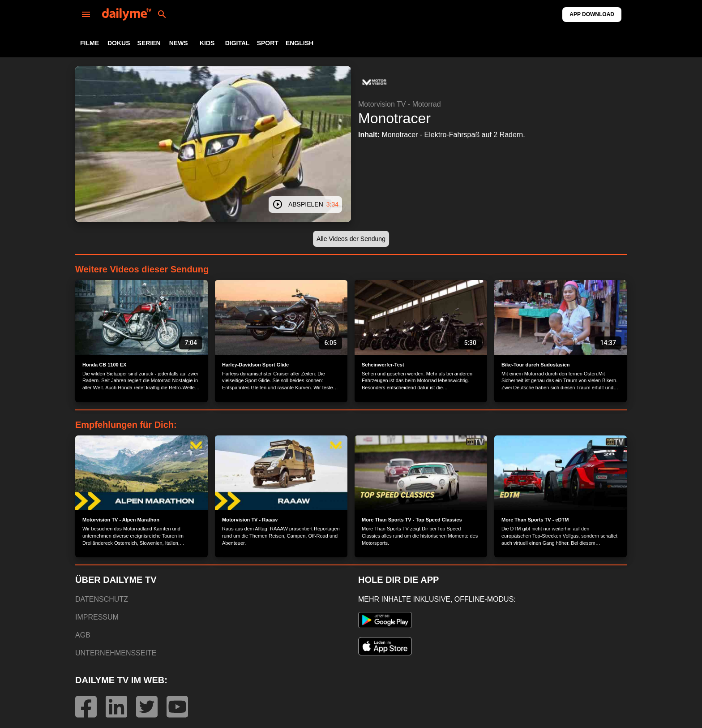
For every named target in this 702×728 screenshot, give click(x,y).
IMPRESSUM (97, 617)
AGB (83, 635)
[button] (374, 82)
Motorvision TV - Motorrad (400, 104)
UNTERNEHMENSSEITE (116, 653)
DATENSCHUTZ (102, 599)
